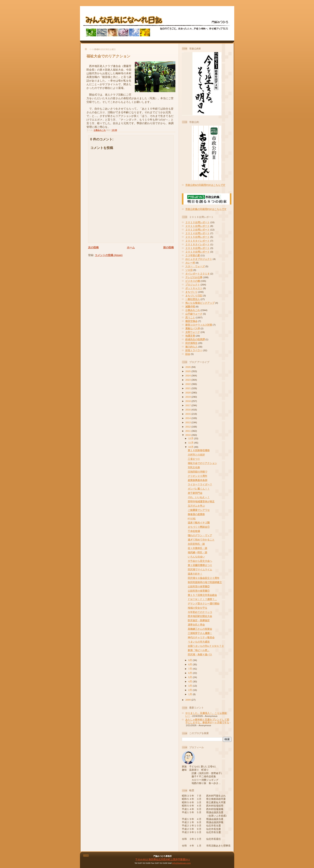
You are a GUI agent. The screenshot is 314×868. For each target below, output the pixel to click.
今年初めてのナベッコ (200, 612)
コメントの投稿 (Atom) (109, 255)
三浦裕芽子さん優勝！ (200, 633)
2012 (188, 427)
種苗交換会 (191, 321)
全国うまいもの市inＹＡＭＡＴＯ (206, 646)
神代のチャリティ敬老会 (201, 637)
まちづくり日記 (194, 296)
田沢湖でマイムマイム (200, 569)
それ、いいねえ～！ (199, 497)
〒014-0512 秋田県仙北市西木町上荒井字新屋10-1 (163, 859)
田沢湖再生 (191, 343)
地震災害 (190, 336)
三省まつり (194, 459)
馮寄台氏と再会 (196, 625)
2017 (188, 405)
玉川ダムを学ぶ (196, 506)
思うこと (190, 317)
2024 (188, 375)
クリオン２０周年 (197, 476)
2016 (188, 410)
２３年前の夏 (193, 255)
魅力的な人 (191, 347)
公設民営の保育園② (199, 586)
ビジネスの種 (193, 281)
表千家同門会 (195, 493)
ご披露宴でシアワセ (199, 510)
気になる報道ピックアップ (200, 303)
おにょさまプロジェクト (199, 259)
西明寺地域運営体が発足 (201, 501)
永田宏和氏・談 (196, 544)
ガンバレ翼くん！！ (199, 489)
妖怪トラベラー (194, 350)
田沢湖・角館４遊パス (200, 654)
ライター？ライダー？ (200, 484)
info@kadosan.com (181, 863)
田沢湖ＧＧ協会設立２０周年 (204, 578)
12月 (191, 438)
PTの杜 (192, 519)
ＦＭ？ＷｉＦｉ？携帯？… (202, 599)
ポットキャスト (194, 288)
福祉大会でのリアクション (108, 56)
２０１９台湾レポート (197, 252)
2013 (188, 422)
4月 (191, 681)
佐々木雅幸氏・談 (197, 548)
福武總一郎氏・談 (197, 552)
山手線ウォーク (194, 314)
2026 (188, 367)
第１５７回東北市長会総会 (202, 595)
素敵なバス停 (193, 328)
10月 (191, 447)
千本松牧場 (194, 531)
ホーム (131, 247)
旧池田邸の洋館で (197, 472)
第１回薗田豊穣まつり (200, 565)
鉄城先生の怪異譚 (195, 339)
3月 (191, 686)
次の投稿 (93, 247)
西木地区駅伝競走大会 (200, 616)
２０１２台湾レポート (197, 230)
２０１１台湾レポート (197, 226)
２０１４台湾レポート (197, 233)
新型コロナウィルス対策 (199, 325)
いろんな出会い (196, 557)
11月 (191, 443)
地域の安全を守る (197, 608)
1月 (191, 694)
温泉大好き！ (195, 574)
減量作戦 (190, 306)
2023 (188, 380)
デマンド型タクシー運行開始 (204, 604)
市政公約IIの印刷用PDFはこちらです (205, 185)
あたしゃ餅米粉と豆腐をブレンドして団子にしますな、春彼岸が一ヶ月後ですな (207, 721)
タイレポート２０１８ (197, 274)
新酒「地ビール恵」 (199, 650)
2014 (188, 418)
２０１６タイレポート (197, 241)
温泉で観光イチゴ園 (199, 523)
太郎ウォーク (193, 332)
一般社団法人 (193, 299)
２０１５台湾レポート (197, 237)
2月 (191, 690)
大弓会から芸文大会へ (200, 561)
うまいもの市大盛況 (199, 642)
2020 (188, 393)
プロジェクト (193, 285)
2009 (188, 700)
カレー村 (190, 263)
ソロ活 (189, 270)
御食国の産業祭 (196, 514)
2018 (188, 401)
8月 (191, 664)
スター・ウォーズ (195, 266)
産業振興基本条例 (197, 480)
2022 (188, 384)
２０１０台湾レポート (197, 222)
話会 (188, 354)
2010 (188, 435)
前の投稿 (168, 247)
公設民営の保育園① (199, 591)
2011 (188, 431)
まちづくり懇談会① (199, 527)
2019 (188, 397)
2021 (188, 388)
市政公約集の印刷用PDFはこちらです (206, 209)
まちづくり (191, 292)
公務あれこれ (100, 130)
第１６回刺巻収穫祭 (199, 450)
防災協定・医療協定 (199, 620)
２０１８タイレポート (197, 244)
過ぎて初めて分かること (201, 540)
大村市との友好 (196, 455)
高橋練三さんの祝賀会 (200, 629)
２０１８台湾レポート (197, 248)
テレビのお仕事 (194, 277)
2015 (188, 414)
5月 (191, 677)
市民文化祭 (194, 467)
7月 (191, 669)
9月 (191, 660)
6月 (191, 673)
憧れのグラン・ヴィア (200, 535)
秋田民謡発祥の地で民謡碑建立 (205, 582)
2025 (188, 371)
